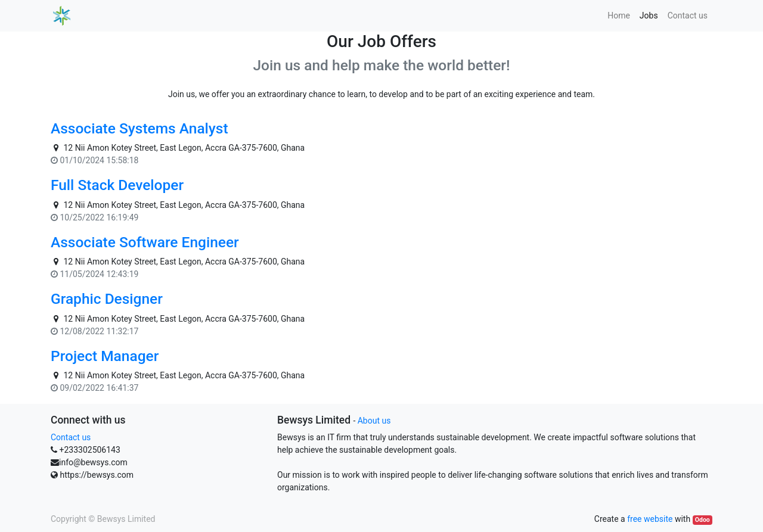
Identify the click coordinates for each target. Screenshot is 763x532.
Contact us (71, 437)
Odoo (702, 520)
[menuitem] (619, 16)
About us (374, 421)
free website (650, 519)
